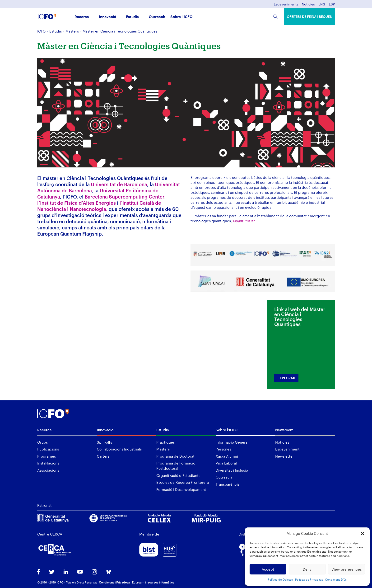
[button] (363, 534)
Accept (268, 569)
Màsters (72, 31)
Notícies (308, 4)
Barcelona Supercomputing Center (125, 197)
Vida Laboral (226, 463)
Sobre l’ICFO (181, 17)
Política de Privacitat (309, 579)
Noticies (282, 442)
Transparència (228, 484)
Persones (223, 449)
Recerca (82, 17)
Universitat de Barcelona (119, 184)
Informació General (232, 442)
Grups (42, 442)
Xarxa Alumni (227, 456)
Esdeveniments (286, 4)
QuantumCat (244, 221)
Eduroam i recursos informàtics (153, 582)
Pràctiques (165, 442)
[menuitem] (322, 6)
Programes (46, 456)
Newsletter (285, 456)
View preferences (346, 569)
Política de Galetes (280, 579)
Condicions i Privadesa (114, 582)
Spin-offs (104, 442)
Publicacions (48, 449)
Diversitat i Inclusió (232, 470)
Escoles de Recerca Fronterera (183, 482)
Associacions (48, 470)
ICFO (41, 31)
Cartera (103, 456)
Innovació (107, 17)
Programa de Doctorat (175, 456)
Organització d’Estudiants (178, 475)
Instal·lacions (48, 463)
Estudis (132, 17)
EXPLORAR (286, 378)
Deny (307, 569)
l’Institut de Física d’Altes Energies (77, 203)
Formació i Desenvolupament (181, 489)
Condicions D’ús (336, 579)
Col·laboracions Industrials (119, 449)
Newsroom (284, 430)
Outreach (157, 17)
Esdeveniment (287, 449)
